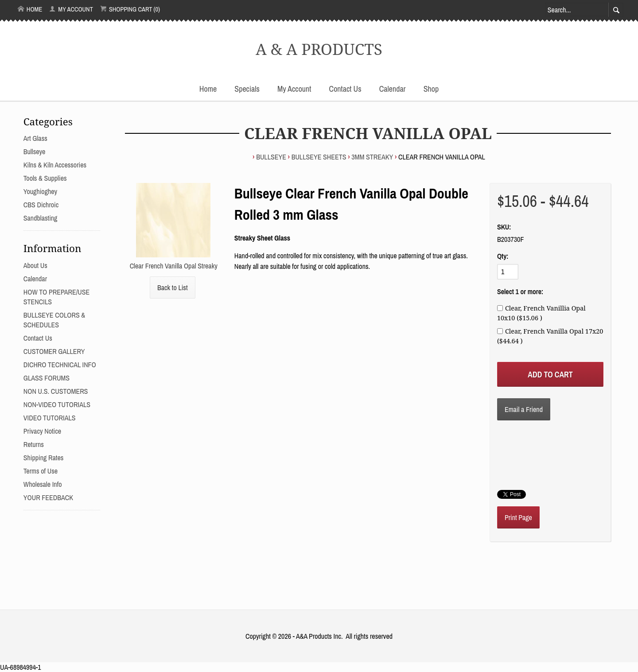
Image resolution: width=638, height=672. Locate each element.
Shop (431, 89)
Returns (34, 444)
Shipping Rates (43, 458)
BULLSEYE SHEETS (319, 157)
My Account (71, 9)
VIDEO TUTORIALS (50, 418)
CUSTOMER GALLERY (54, 351)
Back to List (173, 287)
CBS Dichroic (41, 205)
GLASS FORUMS (47, 378)
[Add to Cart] (550, 374)
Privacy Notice (42, 431)
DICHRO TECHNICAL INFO (60, 365)
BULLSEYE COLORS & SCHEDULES (54, 320)
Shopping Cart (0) (130, 9)
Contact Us (345, 89)
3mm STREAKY (372, 157)
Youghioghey (40, 191)
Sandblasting (41, 218)
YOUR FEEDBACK (48, 497)
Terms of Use (41, 471)
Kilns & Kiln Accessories (55, 165)
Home (30, 9)
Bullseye (271, 157)
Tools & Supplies (45, 178)
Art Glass (35, 138)
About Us (35, 265)
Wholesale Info (43, 484)
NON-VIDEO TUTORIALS (57, 404)
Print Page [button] (518, 517)
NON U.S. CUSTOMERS (56, 391)
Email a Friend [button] (524, 409)
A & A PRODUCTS (319, 49)
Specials (247, 89)
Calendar (393, 89)
